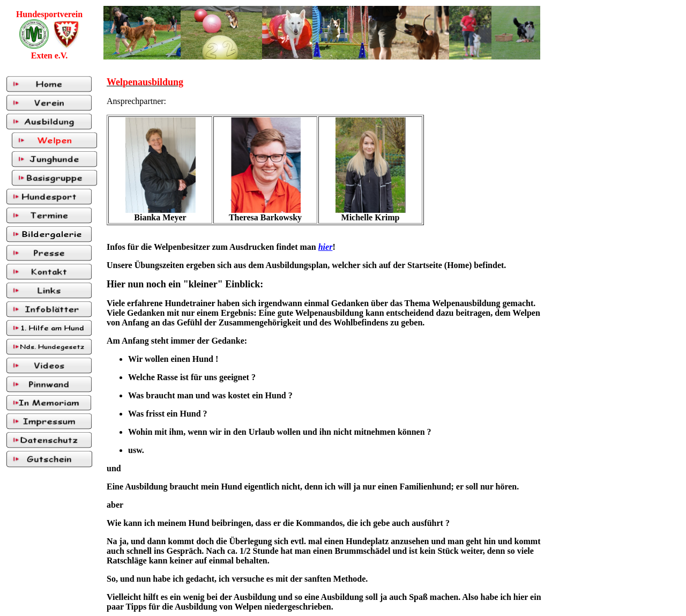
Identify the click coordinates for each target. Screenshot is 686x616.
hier (326, 247)
